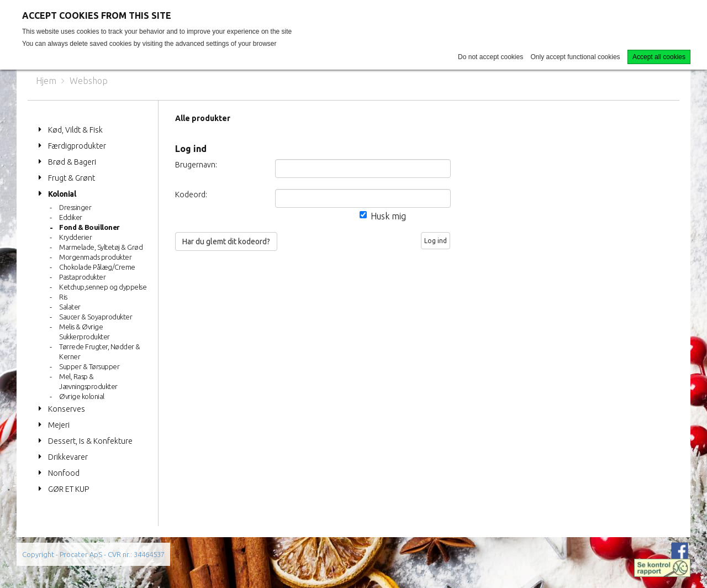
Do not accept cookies (490, 57)
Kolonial (62, 194)
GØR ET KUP (68, 489)
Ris (63, 297)
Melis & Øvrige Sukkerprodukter (85, 332)
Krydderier (75, 237)
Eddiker (71, 217)
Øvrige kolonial (82, 396)
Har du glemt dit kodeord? (226, 242)
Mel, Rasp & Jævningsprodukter (88, 381)
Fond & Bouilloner (89, 227)
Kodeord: (191, 195)
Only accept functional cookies (576, 57)
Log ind (436, 241)
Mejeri (59, 425)
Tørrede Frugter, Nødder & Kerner (100, 351)
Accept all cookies (659, 57)
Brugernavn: (196, 165)
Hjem (46, 81)
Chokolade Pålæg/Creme (97, 267)
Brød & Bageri (72, 162)
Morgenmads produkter (95, 257)
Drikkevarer (68, 457)
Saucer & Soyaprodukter (96, 317)
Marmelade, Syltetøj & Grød (101, 247)
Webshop (89, 81)
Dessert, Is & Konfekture (90, 441)
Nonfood (64, 473)
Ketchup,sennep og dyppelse (103, 287)
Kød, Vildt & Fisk (75, 130)
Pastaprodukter (82, 277)
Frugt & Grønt (72, 178)
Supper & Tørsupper (89, 366)
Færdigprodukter (77, 146)
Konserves (67, 409)
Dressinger (75, 207)
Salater (70, 307)
